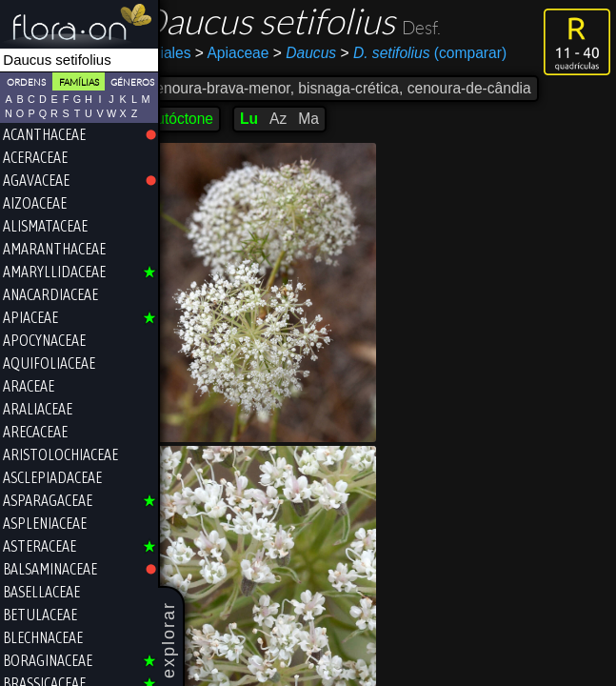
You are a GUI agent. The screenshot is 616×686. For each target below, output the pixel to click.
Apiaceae (257, 53)
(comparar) (449, 53)
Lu (275, 119)
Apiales (192, 53)
